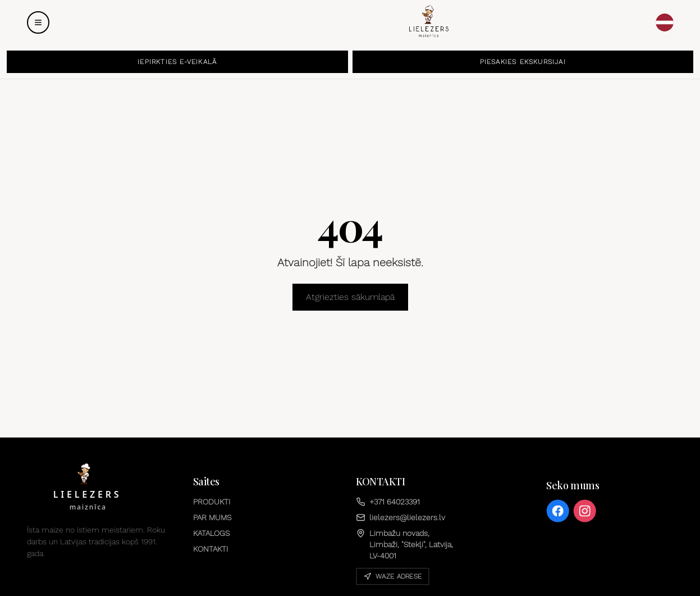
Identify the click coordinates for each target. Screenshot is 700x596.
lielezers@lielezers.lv (401, 517)
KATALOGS (211, 533)
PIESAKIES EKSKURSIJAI (523, 62)
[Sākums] (428, 21)
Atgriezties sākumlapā (350, 297)
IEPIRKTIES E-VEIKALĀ (177, 62)
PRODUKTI (212, 502)
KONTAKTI (211, 549)
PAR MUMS (212, 517)
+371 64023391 (388, 502)
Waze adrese (392, 576)
